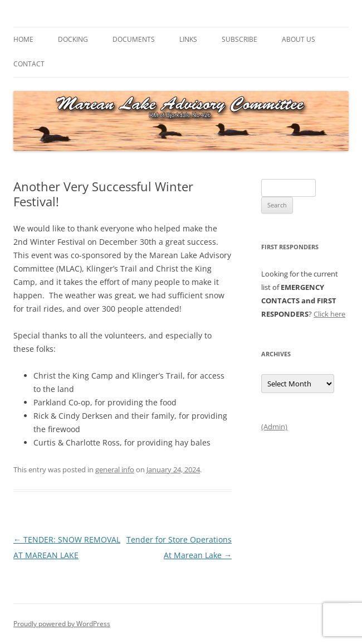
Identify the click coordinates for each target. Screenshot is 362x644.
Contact (29, 64)
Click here (329, 314)
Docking (73, 39)
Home (23, 39)
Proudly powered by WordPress (62, 624)
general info (115, 469)
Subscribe (239, 39)
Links (188, 39)
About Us (299, 39)
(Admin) (274, 427)
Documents (134, 39)
